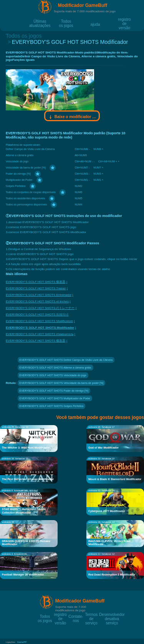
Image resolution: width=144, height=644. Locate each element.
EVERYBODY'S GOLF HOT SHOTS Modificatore (39, 321)
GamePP (22, 642)
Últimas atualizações (40, 21)
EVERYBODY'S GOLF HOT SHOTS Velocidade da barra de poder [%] (62, 383)
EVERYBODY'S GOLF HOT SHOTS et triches (37, 301)
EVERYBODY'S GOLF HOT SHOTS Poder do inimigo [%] (54, 391)
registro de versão (124, 19)
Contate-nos (76, 616)
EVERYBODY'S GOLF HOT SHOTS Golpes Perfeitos (52, 406)
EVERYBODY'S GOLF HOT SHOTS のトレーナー (40, 308)
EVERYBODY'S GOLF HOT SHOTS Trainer (36, 288)
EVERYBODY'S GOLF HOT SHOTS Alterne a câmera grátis (55, 368)
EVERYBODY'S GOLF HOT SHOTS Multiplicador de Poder (55, 398)
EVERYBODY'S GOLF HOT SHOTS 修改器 (36, 282)
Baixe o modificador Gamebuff (72, 117)
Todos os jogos (66, 21)
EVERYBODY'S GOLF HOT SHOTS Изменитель (40, 334)
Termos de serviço (91, 614)
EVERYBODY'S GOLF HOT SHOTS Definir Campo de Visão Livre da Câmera (66, 360)
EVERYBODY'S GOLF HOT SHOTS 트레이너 (37, 314)
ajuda (95, 24)
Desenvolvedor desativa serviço (112, 614)
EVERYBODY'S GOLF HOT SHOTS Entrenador (39, 295)
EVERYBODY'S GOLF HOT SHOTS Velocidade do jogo (53, 375)
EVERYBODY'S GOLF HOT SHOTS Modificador (40, 328)
